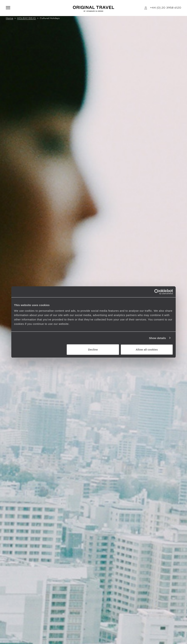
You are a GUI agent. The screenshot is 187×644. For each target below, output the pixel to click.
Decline (93, 350)
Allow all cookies (147, 350)
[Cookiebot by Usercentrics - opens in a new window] (157, 292)
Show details (158, 338)
